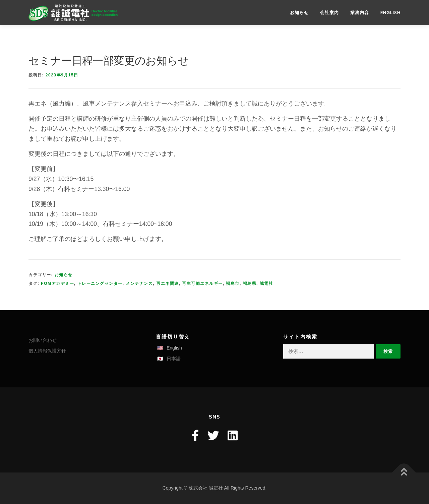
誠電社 (267, 283)
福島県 (250, 283)
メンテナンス (139, 283)
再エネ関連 (168, 283)
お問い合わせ (43, 340)
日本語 (174, 359)
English (390, 13)
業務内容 (360, 13)
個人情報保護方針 (47, 351)
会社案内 (329, 13)
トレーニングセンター (100, 283)
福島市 (233, 283)
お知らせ (299, 13)
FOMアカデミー (57, 283)
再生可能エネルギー (202, 283)
